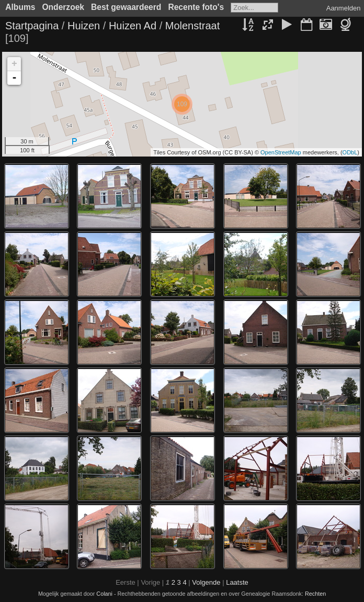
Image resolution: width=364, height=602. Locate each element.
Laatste (237, 582)
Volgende (206, 582)
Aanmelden (344, 8)
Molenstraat (193, 26)
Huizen (84, 26)
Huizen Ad (133, 26)
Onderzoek (63, 7)
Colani (104, 594)
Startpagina (32, 26)
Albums (20, 7)
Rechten (315, 594)
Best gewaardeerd (126, 7)
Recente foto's (196, 7)
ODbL (350, 152)
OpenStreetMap (281, 152)
